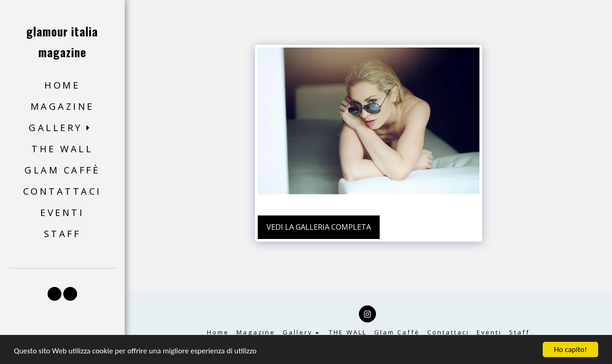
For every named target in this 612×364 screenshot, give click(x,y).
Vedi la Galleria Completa (319, 227)
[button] (62, 128)
